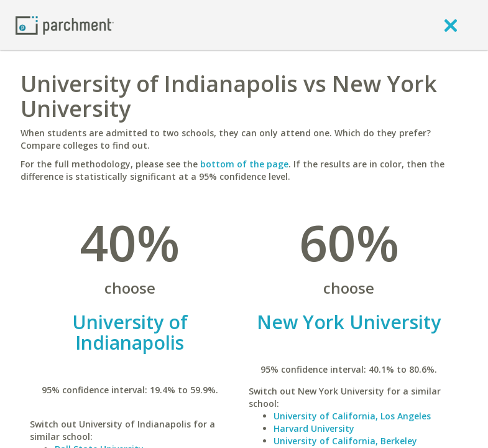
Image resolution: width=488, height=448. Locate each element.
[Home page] (65, 25)
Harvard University (314, 428)
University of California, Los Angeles (352, 416)
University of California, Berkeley (345, 441)
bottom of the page (244, 164)
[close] (451, 25)
